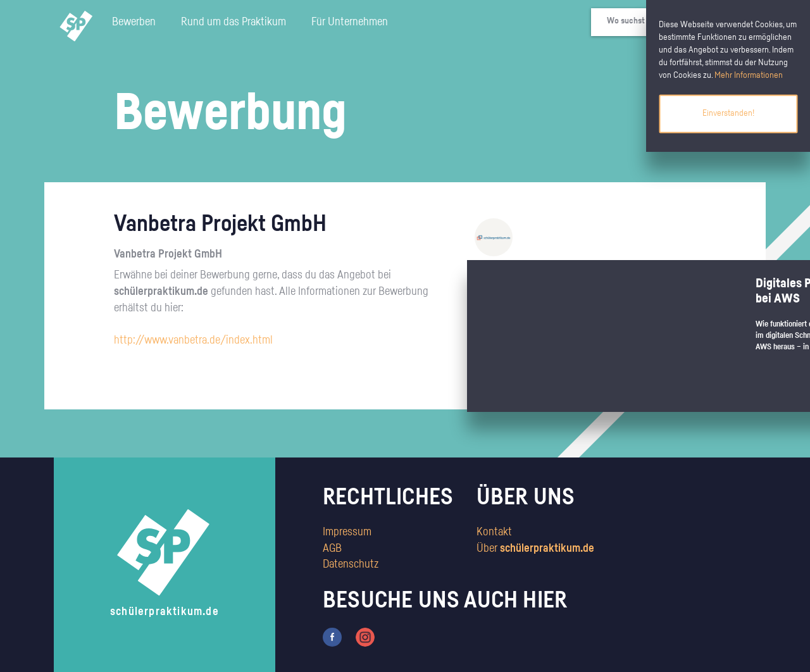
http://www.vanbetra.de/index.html (193, 340)
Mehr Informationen (749, 75)
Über (535, 549)
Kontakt (494, 532)
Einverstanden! (728, 113)
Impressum (347, 532)
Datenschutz (351, 564)
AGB (332, 549)
